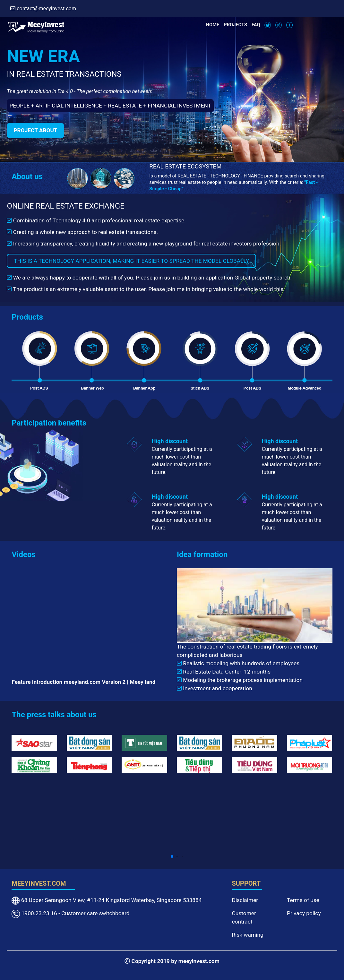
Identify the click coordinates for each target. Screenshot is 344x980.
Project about (35, 130)
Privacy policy (304, 913)
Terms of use (303, 900)
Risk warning (248, 935)
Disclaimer (245, 900)
